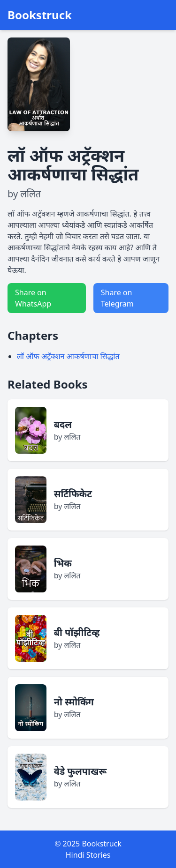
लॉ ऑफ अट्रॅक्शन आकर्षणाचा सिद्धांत (68, 356)
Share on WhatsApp (33, 298)
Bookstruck (40, 15)
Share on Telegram (117, 298)
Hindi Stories (88, 855)
